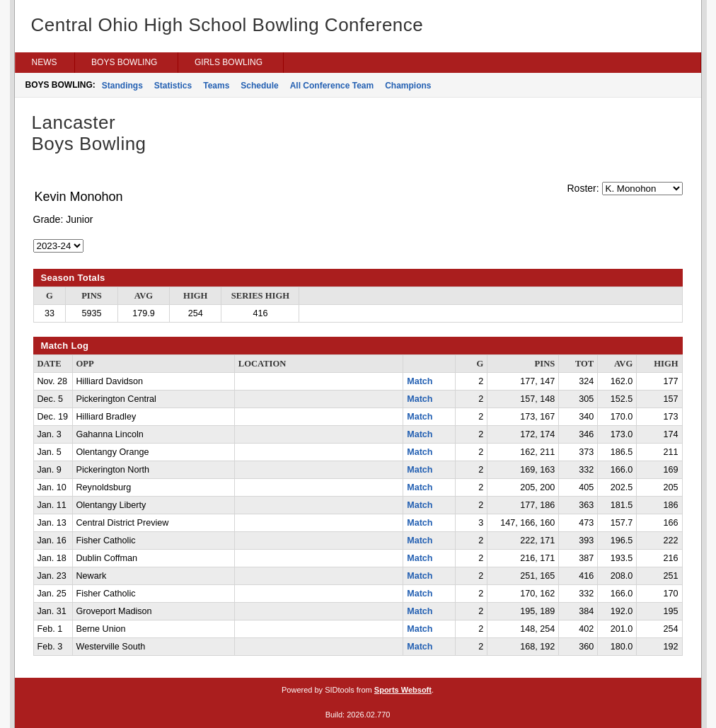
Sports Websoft (403, 690)
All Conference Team (332, 86)
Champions (408, 86)
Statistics (173, 86)
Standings (122, 86)
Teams (216, 86)
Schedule (259, 86)
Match (420, 381)
